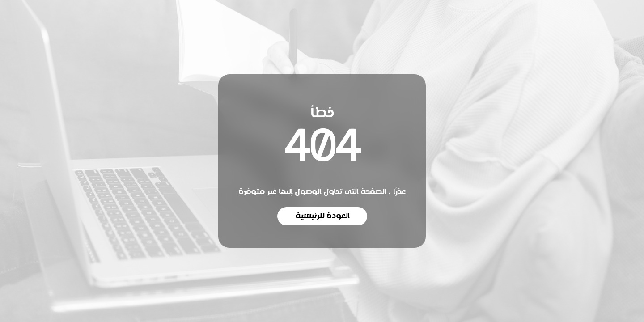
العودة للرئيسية (322, 216)
